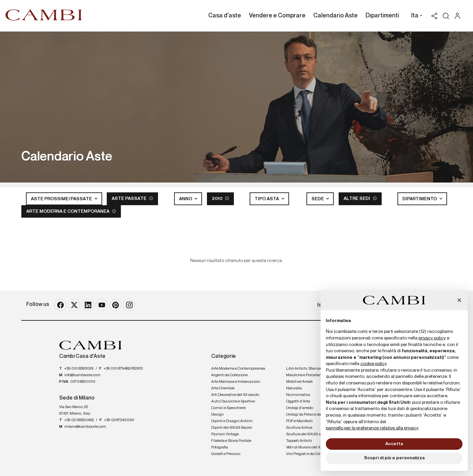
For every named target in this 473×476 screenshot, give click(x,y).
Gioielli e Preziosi (226, 454)
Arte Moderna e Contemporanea (71, 211)
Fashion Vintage (225, 434)
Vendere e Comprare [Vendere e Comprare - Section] (277, 16)
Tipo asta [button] (267, 199)
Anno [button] (186, 199)
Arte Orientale (223, 388)
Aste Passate (132, 198)
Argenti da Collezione (229, 375)
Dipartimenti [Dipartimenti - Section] (382, 16)
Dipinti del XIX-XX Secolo (232, 428)
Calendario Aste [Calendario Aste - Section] (336, 16)
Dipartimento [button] (420, 199)
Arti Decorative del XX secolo (235, 395)
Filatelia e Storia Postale (231, 441)
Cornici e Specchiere (228, 408)
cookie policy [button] (373, 364)
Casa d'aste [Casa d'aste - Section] (225, 16)
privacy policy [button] (432, 338)
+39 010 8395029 (79, 369)
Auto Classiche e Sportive (233, 401)
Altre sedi (360, 198)
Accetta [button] (394, 444)
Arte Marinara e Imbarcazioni (236, 382)
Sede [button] (318, 199)
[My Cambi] (459, 16)
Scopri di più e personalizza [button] (394, 458)
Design (217, 415)
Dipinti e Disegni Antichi (232, 421)
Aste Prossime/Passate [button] (62, 199)
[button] (415, 16)
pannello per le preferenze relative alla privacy (372, 428)
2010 (220, 198)
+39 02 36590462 (79, 420)
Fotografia (220, 447)
